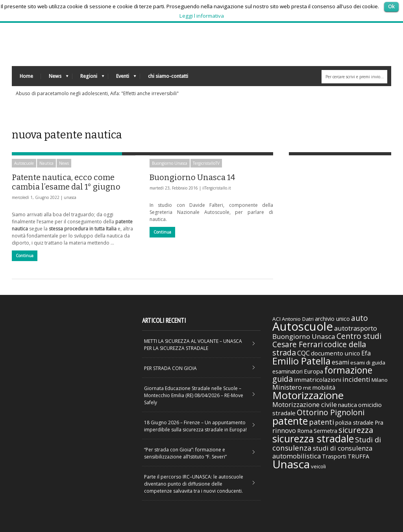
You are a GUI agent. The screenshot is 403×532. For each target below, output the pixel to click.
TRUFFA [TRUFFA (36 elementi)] (358, 456)
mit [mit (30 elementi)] (307, 388)
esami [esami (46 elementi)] (340, 362)
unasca (70, 197)
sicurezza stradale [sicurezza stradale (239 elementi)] (313, 438)
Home (26, 76)
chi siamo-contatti (168, 76)
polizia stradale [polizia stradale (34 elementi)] (354, 422)
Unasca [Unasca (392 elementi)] (291, 464)
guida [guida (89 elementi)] (283, 379)
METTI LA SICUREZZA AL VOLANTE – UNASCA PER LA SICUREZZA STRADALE (193, 345)
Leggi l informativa (202, 16)
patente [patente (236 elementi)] (290, 421)
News (55, 78)
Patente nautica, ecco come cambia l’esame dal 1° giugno (66, 182)
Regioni (88, 78)
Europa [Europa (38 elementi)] (313, 371)
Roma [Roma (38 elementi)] (305, 431)
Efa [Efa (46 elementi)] (366, 353)
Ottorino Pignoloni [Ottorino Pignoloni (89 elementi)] (331, 412)
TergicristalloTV (206, 163)
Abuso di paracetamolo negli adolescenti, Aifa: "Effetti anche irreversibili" (97, 93)
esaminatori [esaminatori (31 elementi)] (287, 371)
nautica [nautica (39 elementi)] (348, 405)
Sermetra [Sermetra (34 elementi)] (325, 431)
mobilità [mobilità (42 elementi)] (324, 387)
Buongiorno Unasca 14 (192, 177)
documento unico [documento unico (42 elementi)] (336, 353)
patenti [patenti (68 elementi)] (322, 422)
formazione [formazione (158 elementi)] (348, 370)
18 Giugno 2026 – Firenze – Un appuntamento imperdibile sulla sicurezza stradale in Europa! (195, 426)
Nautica (46, 163)
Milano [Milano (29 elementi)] (380, 380)
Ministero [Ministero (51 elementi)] (287, 387)
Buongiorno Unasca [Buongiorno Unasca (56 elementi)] (304, 336)
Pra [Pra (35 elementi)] (379, 422)
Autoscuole (24, 163)
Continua (25, 256)
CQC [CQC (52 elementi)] (303, 353)
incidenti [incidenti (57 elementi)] (356, 379)
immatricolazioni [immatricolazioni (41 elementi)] (318, 379)
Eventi (122, 78)
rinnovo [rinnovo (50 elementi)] (284, 430)
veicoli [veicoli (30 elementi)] (318, 466)
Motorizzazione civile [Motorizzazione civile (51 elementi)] (305, 404)
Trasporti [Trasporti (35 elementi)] (334, 456)
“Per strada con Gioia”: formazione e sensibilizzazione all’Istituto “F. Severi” (185, 453)
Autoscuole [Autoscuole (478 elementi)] (303, 326)
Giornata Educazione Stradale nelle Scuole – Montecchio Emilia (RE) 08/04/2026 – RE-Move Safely (194, 395)
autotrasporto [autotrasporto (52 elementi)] (356, 328)
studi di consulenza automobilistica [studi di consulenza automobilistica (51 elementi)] (322, 452)
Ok (391, 6)
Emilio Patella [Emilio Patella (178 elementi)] (301, 361)
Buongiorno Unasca (170, 163)
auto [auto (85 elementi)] (360, 318)
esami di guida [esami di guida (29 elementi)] (368, 363)
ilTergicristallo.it (217, 188)
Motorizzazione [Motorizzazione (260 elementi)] (308, 395)
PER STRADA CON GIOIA (170, 368)
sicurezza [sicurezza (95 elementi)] (356, 430)
